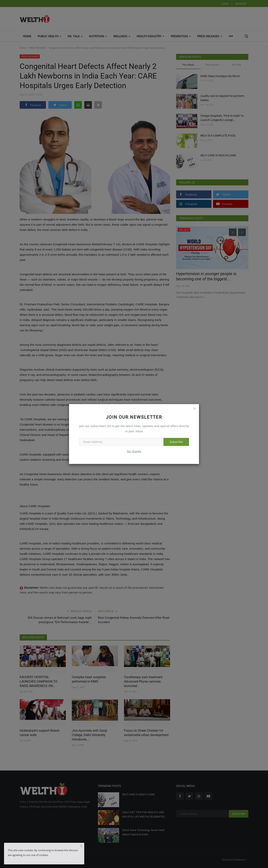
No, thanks (134, 451)
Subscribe (176, 442)
